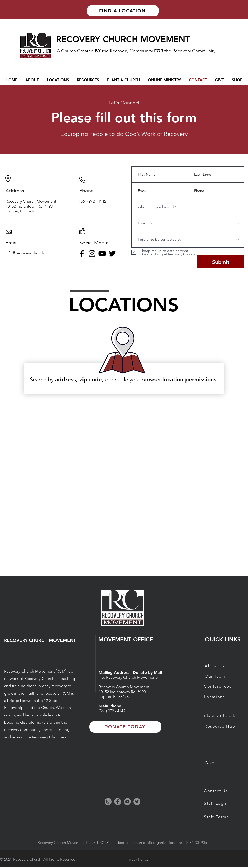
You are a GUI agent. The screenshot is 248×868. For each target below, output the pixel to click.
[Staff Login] (222, 803)
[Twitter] (112, 254)
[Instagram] (92, 254)
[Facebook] (82, 254)
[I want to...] (188, 223)
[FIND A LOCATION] (123, 11)
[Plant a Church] (222, 716)
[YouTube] (102, 254)
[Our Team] (222, 676)
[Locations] (222, 697)
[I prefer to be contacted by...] (188, 239)
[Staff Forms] (222, 817)
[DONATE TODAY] (125, 727)
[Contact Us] (222, 791)
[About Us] (222, 666)
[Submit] (221, 262)
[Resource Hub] (222, 726)
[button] (164, 80)
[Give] (222, 763)
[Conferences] (222, 686)
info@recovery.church (25, 253)
